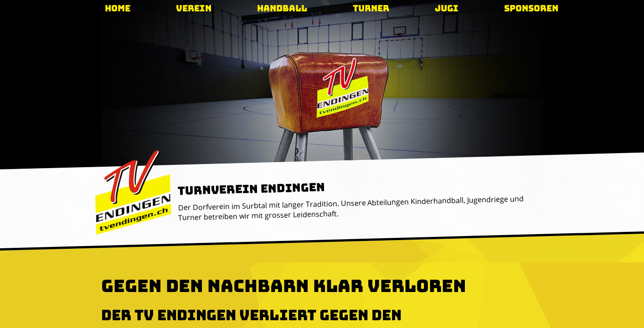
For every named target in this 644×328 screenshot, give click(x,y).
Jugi (447, 8)
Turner (371, 8)
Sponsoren (531, 8)
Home (118, 8)
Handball (282, 8)
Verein (194, 8)
